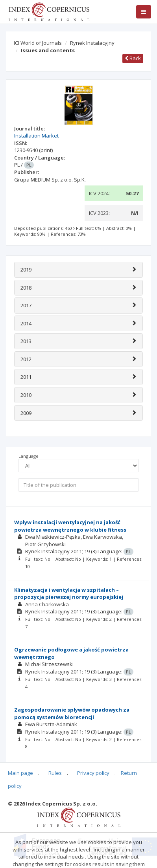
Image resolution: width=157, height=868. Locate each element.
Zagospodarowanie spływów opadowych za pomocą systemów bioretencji (72, 713)
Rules (55, 773)
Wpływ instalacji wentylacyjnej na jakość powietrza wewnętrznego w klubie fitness (70, 526)
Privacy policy (93, 773)
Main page (20, 773)
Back (133, 58)
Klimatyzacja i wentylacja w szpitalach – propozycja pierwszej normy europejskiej (69, 594)
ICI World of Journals (38, 43)
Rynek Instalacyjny (92, 43)
